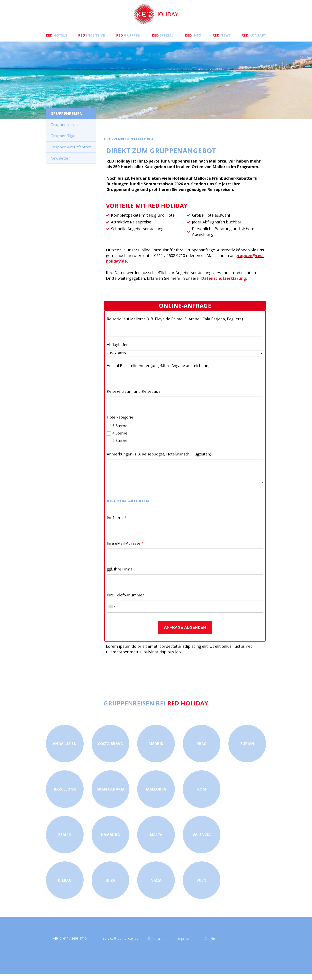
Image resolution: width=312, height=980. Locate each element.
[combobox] (112, 613)
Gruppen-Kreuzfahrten (71, 153)
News (228, 41)
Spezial (163, 41)
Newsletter (60, 164)
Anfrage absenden (185, 633)
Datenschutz (158, 945)
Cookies (210, 945)
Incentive (85, 41)
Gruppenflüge (63, 142)
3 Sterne (120, 432)
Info (196, 41)
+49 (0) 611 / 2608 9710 (69, 944)
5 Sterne (120, 447)
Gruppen (125, 41)
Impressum (186, 945)
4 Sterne (120, 439)
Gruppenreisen (64, 131)
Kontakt (264, 41)
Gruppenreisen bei (156, 709)
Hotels (46, 41)
